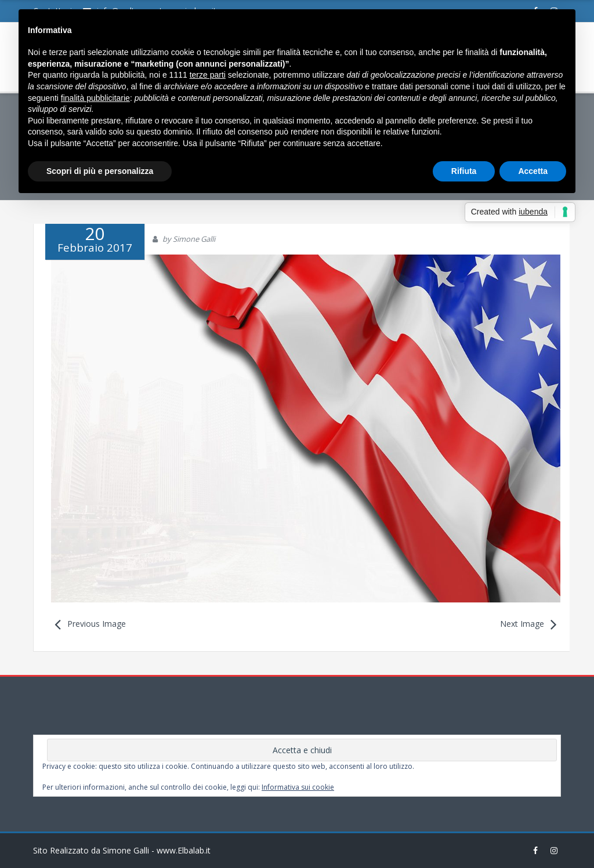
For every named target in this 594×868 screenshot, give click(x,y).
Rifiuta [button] (464, 171)
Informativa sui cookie (298, 787)
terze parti (208, 75)
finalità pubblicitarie (95, 98)
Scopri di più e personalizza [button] (100, 171)
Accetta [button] (533, 171)
